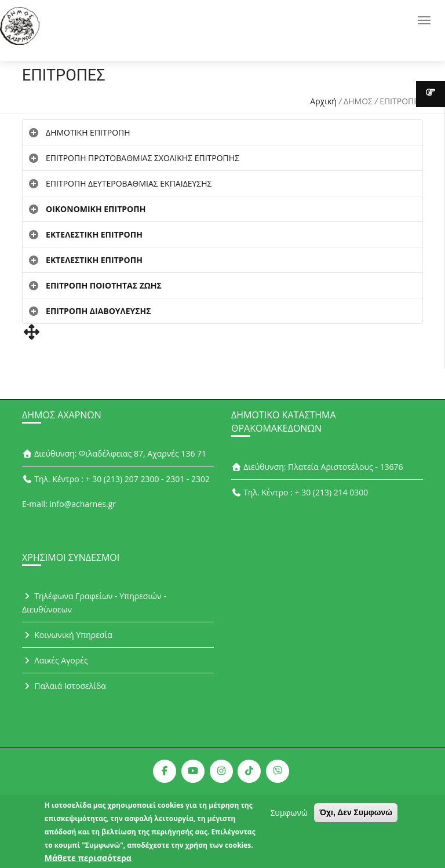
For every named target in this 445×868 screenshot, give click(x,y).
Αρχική (323, 101)
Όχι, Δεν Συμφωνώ (356, 816)
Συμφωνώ (289, 817)
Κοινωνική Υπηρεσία (67, 635)
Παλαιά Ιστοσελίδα (64, 686)
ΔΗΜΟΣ (358, 101)
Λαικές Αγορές (55, 660)
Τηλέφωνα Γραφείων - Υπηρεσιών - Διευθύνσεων (94, 603)
